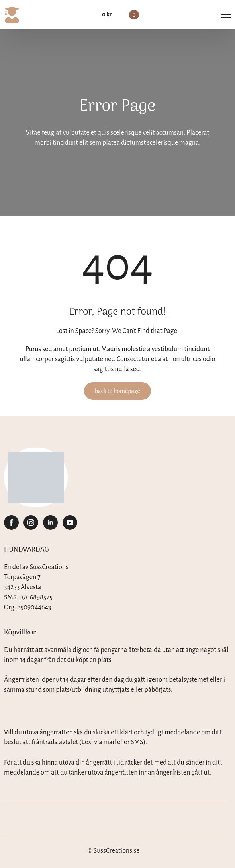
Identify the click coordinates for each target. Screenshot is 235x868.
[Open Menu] (226, 15)
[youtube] (70, 523)
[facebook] (11, 523)
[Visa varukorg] (120, 15)
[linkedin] (50, 523)
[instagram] (31, 523)
